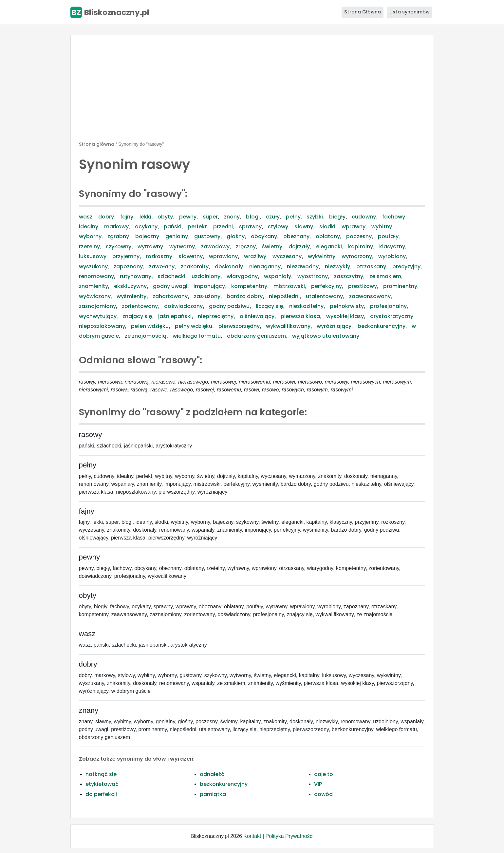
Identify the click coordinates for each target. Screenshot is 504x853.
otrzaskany (371, 266)
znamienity (93, 286)
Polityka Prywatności (290, 836)
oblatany (328, 236)
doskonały (229, 266)
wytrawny (150, 246)
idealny (89, 227)
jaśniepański (175, 316)
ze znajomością (146, 336)
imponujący (209, 286)
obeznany (296, 236)
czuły (273, 217)
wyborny (90, 236)
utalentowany (324, 296)
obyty (165, 217)
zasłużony (207, 296)
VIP (318, 784)
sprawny (250, 227)
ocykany (146, 227)
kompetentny (249, 286)
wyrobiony (392, 256)
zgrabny (118, 236)
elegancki (329, 246)
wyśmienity (131, 296)
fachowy (394, 217)
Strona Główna (363, 12)
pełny (293, 217)
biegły (337, 217)
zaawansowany (370, 296)
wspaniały (278, 276)
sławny (304, 227)
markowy (116, 227)
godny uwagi (170, 286)
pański (173, 227)
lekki (145, 217)
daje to (324, 774)
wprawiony (223, 256)
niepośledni (284, 296)
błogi (253, 217)
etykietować (102, 784)
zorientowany (140, 306)
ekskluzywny (130, 286)
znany (232, 217)
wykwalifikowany (288, 326)
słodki (327, 227)
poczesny (359, 236)
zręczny (246, 246)
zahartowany (170, 296)
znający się (137, 316)
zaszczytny (349, 276)
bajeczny (147, 236)
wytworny (182, 246)
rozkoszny (159, 256)
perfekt (197, 227)
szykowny (119, 246)
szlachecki (171, 276)
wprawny (354, 227)
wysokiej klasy (345, 316)
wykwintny (322, 256)
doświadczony (183, 306)
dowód (323, 794)
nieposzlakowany (102, 326)
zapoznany (128, 266)
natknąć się (101, 774)
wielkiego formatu (197, 336)
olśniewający (257, 316)
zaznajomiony (97, 306)
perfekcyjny (327, 286)
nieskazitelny (306, 306)
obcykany (264, 236)
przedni (223, 227)
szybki (315, 217)
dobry (106, 217)
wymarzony (357, 256)
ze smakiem (385, 276)
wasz (86, 217)
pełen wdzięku (150, 326)
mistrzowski (289, 286)
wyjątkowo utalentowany (326, 336)
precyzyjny (406, 266)
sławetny (191, 256)
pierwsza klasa (300, 316)
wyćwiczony (95, 296)
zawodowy (215, 246)
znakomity (195, 266)
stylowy (278, 227)
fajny (127, 217)
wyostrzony (313, 276)
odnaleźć (212, 774)
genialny (177, 236)
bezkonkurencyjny (382, 326)
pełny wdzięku (194, 326)
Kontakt (252, 836)
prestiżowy (363, 286)
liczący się (269, 306)
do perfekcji (101, 794)
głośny (236, 236)
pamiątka (213, 794)
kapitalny (361, 246)
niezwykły (337, 266)
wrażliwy (255, 256)
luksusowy (93, 256)
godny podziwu (229, 306)
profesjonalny (388, 306)
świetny (272, 246)
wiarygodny (242, 276)
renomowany (96, 276)
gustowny (207, 236)
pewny (188, 217)
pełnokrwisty (347, 306)
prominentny (400, 286)
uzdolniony (206, 276)
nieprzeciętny (216, 316)
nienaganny (265, 266)
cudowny (364, 217)
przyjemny (126, 256)
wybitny (382, 227)
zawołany (162, 266)
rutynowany (136, 276)
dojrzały (299, 246)
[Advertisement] (252, 91)
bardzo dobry (245, 296)
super (210, 217)
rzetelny (89, 246)
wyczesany (287, 256)
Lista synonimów (410, 12)
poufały (388, 236)
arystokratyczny (392, 316)
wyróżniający (334, 326)
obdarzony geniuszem (256, 336)
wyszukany (93, 266)
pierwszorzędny (239, 326)
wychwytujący (98, 316)
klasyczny (392, 246)
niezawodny (303, 266)
